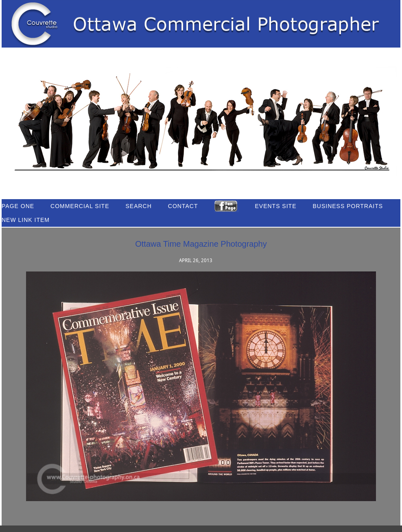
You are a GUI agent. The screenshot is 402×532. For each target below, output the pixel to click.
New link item (26, 220)
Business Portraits (348, 206)
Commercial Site (80, 206)
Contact (183, 206)
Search (138, 206)
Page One (18, 206)
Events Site (275, 206)
